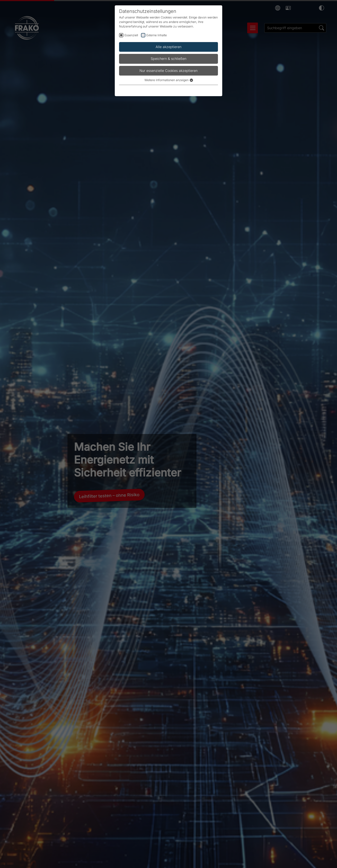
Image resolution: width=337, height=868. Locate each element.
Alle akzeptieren (168, 47)
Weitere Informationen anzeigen (168, 80)
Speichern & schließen (168, 59)
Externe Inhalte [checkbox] (157, 35)
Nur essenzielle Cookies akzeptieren (168, 71)
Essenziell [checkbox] (131, 35)
